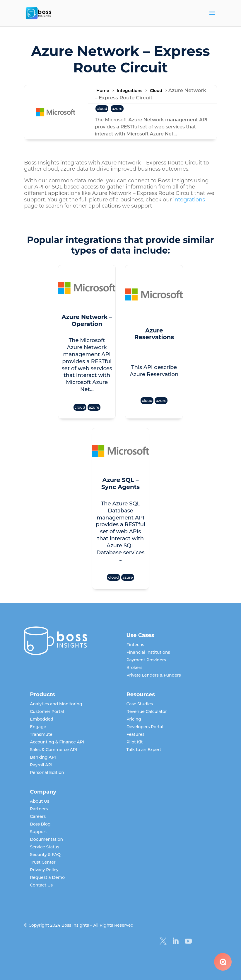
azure (117, 109)
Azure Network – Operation (87, 320)
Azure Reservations (154, 334)
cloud (102, 109)
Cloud (156, 91)
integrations (189, 200)
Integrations (129, 91)
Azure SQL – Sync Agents (120, 483)
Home (103, 91)
